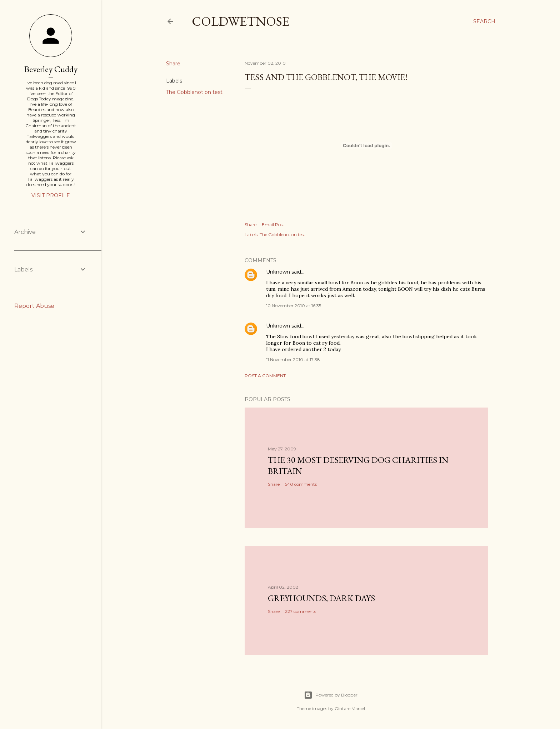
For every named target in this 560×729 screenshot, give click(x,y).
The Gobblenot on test (194, 92)
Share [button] (173, 64)
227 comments (301, 611)
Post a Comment (265, 376)
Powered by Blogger (331, 695)
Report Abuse (34, 306)
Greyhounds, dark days (321, 598)
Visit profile (51, 195)
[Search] (484, 21)
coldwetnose (241, 21)
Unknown (278, 272)
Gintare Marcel (350, 708)
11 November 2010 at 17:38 (293, 359)
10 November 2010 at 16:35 (294, 306)
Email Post (273, 224)
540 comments (301, 484)
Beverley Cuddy (51, 69)
